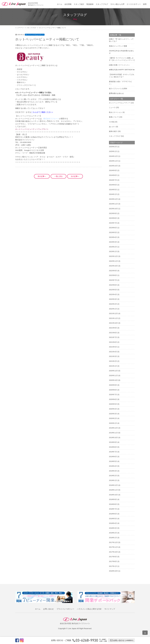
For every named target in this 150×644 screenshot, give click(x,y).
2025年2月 (113, 147)
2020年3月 (113, 414)
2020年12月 (113, 371)
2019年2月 (113, 476)
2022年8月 (113, 275)
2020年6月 (113, 399)
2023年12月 (113, 199)
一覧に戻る (58, 176)
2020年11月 (113, 376)
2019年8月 (113, 447)
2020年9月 (113, 385)
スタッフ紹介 (79, 4)
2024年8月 (113, 175)
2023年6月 (113, 228)
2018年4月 (113, 523)
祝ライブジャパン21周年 (118, 89)
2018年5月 (113, 519)
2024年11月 (113, 161)
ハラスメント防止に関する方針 (89, 609)
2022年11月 (113, 261)
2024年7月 (113, 180)
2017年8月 (113, 561)
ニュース (112, 107)
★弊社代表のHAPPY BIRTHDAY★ (122, 70)
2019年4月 (113, 466)
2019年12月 (113, 428)
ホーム (60, 4)
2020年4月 (113, 409)
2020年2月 (113, 418)
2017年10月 (113, 552)
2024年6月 (113, 185)
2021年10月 (113, 323)
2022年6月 (113, 285)
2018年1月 (113, 538)
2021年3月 (113, 356)
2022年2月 (113, 304)
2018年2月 (113, 533)
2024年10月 (113, 166)
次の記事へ (75, 176)
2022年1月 (113, 309)
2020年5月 (113, 404)
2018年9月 (113, 499)
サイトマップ (110, 609)
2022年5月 (113, 290)
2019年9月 (113, 442)
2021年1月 (113, 366)
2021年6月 (113, 342)
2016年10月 (113, 571)
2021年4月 (113, 352)
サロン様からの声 (117, 4)
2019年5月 (113, 461)
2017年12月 (113, 542)
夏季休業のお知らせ (116, 93)
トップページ (19, 28)
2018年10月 (113, 495)
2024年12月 (113, 156)
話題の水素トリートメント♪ (119, 65)
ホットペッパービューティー (35, 35)
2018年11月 (113, 490)
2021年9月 (113, 328)
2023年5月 (113, 232)
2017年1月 (113, 566)
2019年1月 (113, 480)
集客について (114, 117)
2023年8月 (113, 218)
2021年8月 (113, 333)
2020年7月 (113, 395)
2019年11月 (113, 433)
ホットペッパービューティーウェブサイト (32, 129)
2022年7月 (113, 280)
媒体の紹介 (113, 131)
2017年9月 (113, 557)
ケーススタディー (134, 4)
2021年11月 (113, 318)
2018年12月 (113, 485)
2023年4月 (113, 237)
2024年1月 (113, 194)
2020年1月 (113, 423)
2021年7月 (113, 337)
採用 (145, 4)
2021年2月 (113, 361)
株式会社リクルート (51, 119)
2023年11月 (113, 204)
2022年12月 (113, 256)
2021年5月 (113, 347)
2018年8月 (113, 504)
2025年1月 (113, 151)
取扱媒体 (90, 4)
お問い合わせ (48, 609)
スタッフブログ (102, 4)
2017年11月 (113, 547)
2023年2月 (113, 247)
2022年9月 (113, 271)
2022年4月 (113, 294)
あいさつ (112, 127)
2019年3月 (113, 471)
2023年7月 (113, 223)
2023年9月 (113, 213)
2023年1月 (113, 251)
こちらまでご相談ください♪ (42, 112)
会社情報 (68, 4)
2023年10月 (113, 209)
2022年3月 (113, 299)
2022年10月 (113, 266)
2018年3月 (113, 528)
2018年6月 (113, 514)
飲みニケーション (116, 112)
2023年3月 (113, 242)
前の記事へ (42, 176)
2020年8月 (113, 390)
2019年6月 (113, 457)
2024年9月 (113, 170)
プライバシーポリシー (65, 609)
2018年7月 (113, 509)
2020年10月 (113, 380)
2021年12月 (113, 313)
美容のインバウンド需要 (118, 46)
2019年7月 (113, 452)
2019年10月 (113, 438)
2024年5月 (113, 190)
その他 (111, 122)
